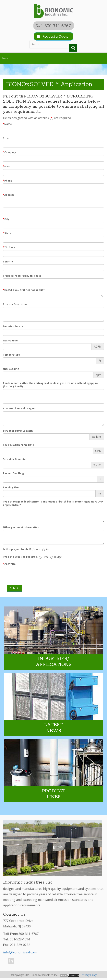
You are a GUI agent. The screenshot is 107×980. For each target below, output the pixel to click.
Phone (8, 181)
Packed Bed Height (15, 473)
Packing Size (11, 487)
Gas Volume (10, 341)
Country (8, 262)
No (46, 549)
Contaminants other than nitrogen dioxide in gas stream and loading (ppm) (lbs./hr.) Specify (50, 385)
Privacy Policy (89, 975)
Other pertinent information (21, 527)
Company (9, 152)
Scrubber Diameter (15, 459)
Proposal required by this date (22, 276)
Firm (43, 557)
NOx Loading (11, 369)
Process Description (16, 304)
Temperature (11, 355)
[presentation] (33, 575)
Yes (36, 549)
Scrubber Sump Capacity (18, 431)
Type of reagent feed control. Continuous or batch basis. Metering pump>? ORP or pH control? (53, 503)
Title (6, 138)
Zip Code (9, 247)
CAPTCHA (9, 564)
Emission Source (13, 326)
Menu (6, 59)
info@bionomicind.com (20, 952)
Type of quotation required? (21, 557)
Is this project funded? (17, 549)
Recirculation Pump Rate (18, 445)
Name (7, 124)
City (6, 219)
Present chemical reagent (19, 408)
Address (9, 195)
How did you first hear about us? (24, 290)
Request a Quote (53, 36)
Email (7, 166)
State (7, 233)
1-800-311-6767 (54, 26)
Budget (56, 557)
